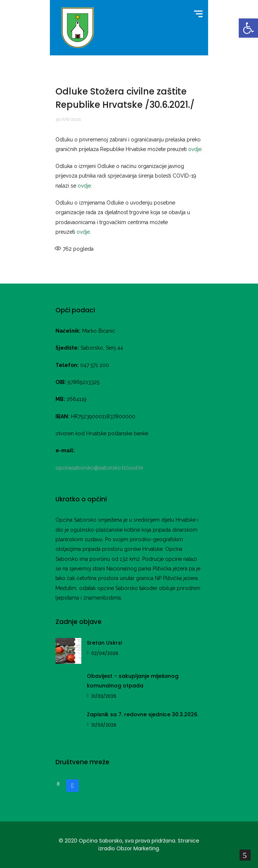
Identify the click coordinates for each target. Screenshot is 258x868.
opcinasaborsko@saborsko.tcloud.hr (99, 468)
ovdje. (195, 149)
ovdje (83, 232)
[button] (248, 28)
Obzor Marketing (138, 848)
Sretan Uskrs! (105, 643)
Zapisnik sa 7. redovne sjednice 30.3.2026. (143, 714)
